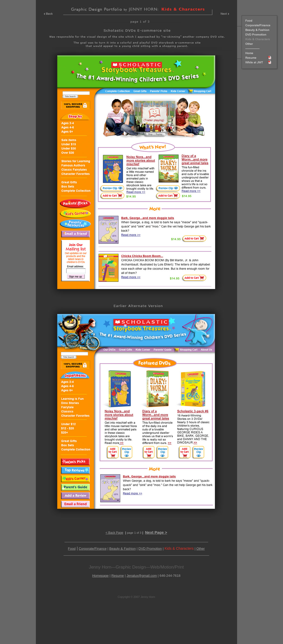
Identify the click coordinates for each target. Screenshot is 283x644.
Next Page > (156, 532)
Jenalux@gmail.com (142, 576)
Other (201, 549)
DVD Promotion (150, 549)
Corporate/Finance (93, 549)
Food (72, 549)
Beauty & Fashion (123, 549)
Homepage (100, 576)
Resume (118, 576)
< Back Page (114, 533)
